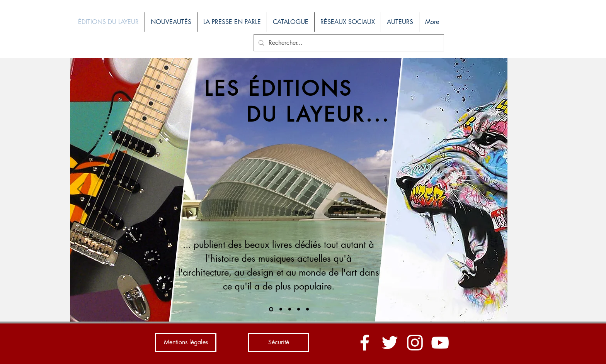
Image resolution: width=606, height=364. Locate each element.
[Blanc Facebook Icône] (365, 343)
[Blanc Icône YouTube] (440, 343)
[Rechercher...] (348, 43)
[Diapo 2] (281, 309)
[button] (290, 22)
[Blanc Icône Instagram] (415, 343)
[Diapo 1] (271, 309)
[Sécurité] (278, 343)
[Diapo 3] (290, 309)
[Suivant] (497, 190)
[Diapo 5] (307, 309)
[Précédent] (81, 190)
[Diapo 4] (299, 309)
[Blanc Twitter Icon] (390, 343)
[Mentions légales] (186, 343)
